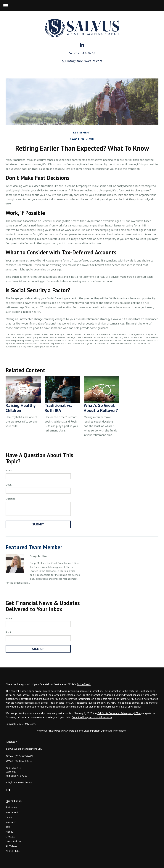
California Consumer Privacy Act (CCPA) (119, 713)
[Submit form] (38, 524)
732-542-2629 (82, 53)
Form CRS (83, 731)
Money (9, 832)
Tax (8, 827)
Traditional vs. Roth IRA (58, 408)
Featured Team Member (34, 547)
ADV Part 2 (70, 731)
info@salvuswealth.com (82, 61)
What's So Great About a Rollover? (101, 408)
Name (9, 470)
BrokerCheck (84, 684)
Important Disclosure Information (108, 731)
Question (11, 499)
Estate (9, 817)
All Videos (11, 846)
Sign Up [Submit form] (38, 649)
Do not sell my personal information (92, 717)
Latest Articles (13, 841)
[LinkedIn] (8, 790)
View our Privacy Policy (50, 731)
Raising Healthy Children (20, 408)
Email (9, 485)
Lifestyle (10, 837)
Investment (12, 812)
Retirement (12, 807)
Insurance (11, 822)
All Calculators (14, 851)
